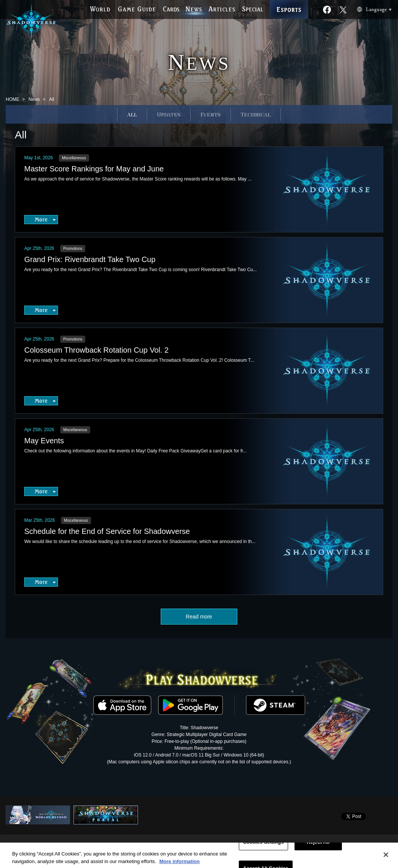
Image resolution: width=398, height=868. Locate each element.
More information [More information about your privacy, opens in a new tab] (179, 864)
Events (211, 114)
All (132, 114)
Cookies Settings (263, 845)
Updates (169, 114)
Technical (256, 114)
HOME (13, 99)
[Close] (386, 858)
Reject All (318, 845)
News (34, 99)
